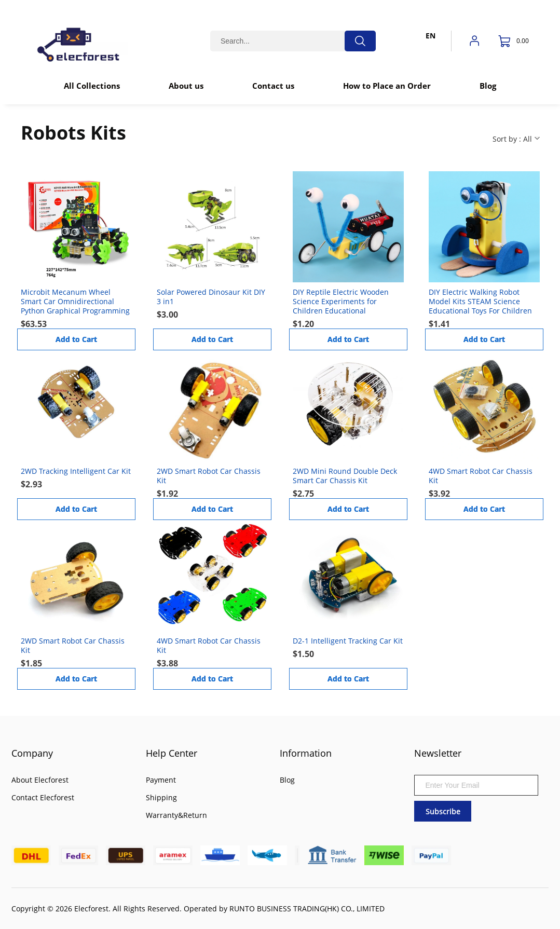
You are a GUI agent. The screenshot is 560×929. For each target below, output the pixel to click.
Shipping (161, 797)
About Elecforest (40, 780)
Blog (287, 780)
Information (306, 753)
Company (32, 753)
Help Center (172, 753)
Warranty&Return (176, 815)
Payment (161, 780)
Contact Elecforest (43, 797)
